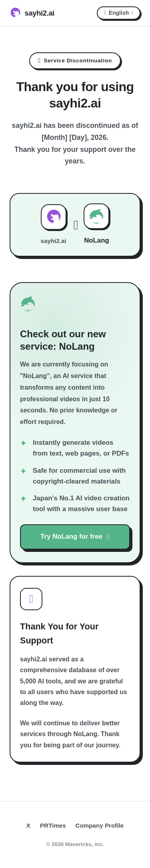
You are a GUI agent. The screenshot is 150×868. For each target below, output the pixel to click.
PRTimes (53, 825)
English (119, 13)
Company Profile (100, 825)
